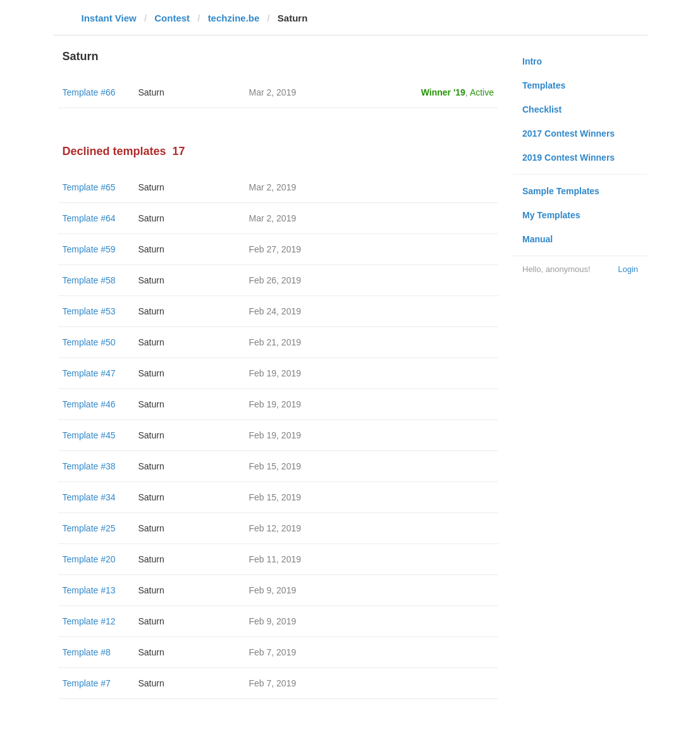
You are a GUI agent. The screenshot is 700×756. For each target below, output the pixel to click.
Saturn (151, 92)
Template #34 (89, 497)
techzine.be (234, 18)
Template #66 (89, 92)
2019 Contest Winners (568, 158)
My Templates (551, 215)
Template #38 (89, 466)
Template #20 (89, 559)
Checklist (542, 109)
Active (482, 92)
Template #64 (89, 218)
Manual (537, 239)
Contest (172, 18)
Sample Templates (561, 191)
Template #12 (89, 621)
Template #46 (89, 404)
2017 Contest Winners (568, 133)
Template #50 (89, 342)
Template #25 (89, 528)
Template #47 (89, 373)
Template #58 (89, 280)
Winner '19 (443, 92)
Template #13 (89, 590)
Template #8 (87, 652)
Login (628, 269)
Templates (544, 85)
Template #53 (89, 311)
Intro (532, 61)
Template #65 (89, 187)
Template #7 (87, 683)
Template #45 (89, 435)
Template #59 (89, 249)
